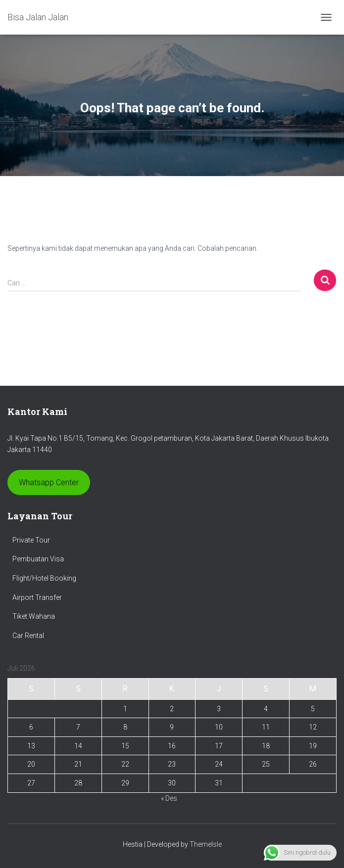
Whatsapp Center (49, 482)
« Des (169, 798)
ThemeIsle (206, 844)
